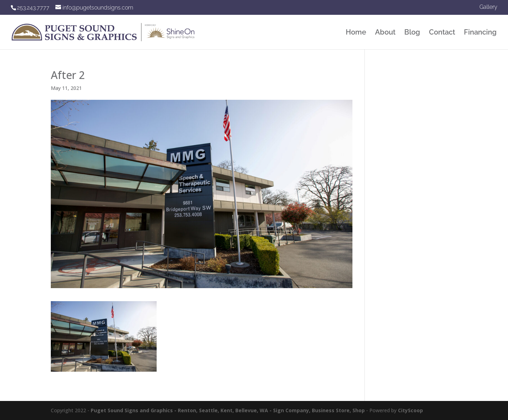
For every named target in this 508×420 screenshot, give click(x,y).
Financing (480, 33)
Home (356, 33)
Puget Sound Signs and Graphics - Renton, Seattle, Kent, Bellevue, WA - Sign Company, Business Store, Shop (228, 410)
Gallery (488, 7)
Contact (442, 33)
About (385, 33)
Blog (412, 33)
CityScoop (410, 410)
